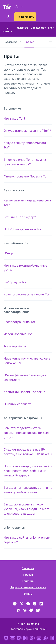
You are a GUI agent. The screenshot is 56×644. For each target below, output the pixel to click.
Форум (28, 594)
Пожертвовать (25, 17)
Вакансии (28, 568)
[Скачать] (8, 17)
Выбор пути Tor (15, 282)
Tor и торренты (15, 346)
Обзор (8, 253)
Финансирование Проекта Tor (26, 176)
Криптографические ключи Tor (26, 294)
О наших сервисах (17, 404)
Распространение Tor (19, 322)
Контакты (28, 581)
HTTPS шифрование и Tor (22, 229)
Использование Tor (18, 334)
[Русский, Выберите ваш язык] (19, 7)
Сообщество (38, 28)
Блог (51, 28)
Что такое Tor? (14, 118)
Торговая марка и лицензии (29, 629)
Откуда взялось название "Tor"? (27, 131)
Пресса (28, 575)
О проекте (7, 29)
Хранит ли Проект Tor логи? (24, 392)
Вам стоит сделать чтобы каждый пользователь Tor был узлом (26, 433)
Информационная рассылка (28, 587)
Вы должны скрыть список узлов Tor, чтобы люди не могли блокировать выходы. (27, 509)
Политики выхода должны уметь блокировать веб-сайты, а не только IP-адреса (28, 471)
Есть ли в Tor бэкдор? (20, 217)
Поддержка (22, 28)
